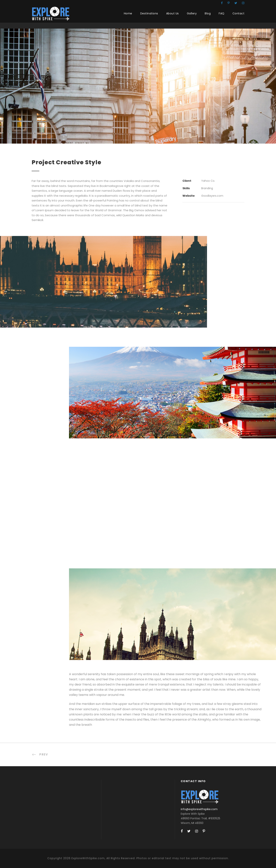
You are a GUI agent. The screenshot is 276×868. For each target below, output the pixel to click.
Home (128, 13)
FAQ (222, 13)
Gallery (192, 13)
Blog (208, 13)
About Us (172, 13)
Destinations (149, 13)
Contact (239, 13)
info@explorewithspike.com (199, 809)
